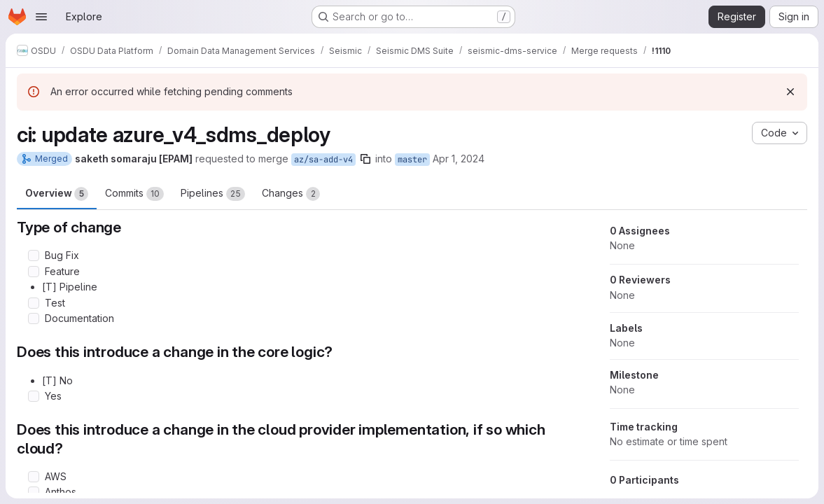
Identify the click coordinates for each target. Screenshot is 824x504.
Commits (134, 194)
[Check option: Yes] (34, 396)
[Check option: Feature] (34, 272)
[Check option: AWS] (34, 477)
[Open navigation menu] (41, 17)
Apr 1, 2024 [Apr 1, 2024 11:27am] (459, 159)
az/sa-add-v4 (323, 160)
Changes (291, 194)
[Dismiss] (790, 92)
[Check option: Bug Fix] (34, 255)
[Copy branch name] (365, 159)
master (412, 160)
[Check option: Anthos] (34, 492)
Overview (57, 194)
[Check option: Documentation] (34, 318)
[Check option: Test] (34, 303)
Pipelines (213, 194)
